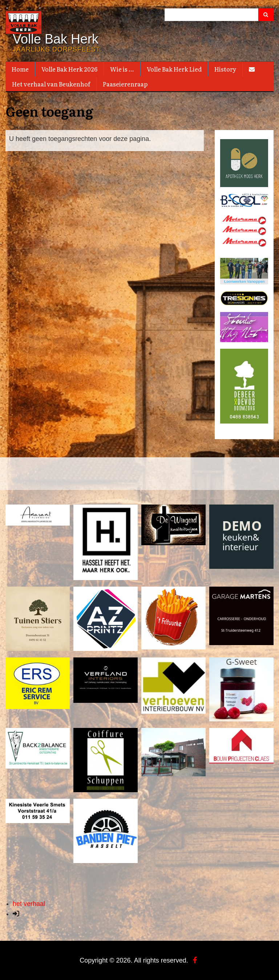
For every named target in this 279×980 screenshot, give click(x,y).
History (225, 69)
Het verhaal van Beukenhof (51, 84)
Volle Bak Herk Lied (174, 69)
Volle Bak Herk (56, 39)
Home (20, 69)
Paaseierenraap (125, 84)
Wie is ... (122, 69)
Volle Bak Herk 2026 (69, 69)
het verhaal (29, 903)
